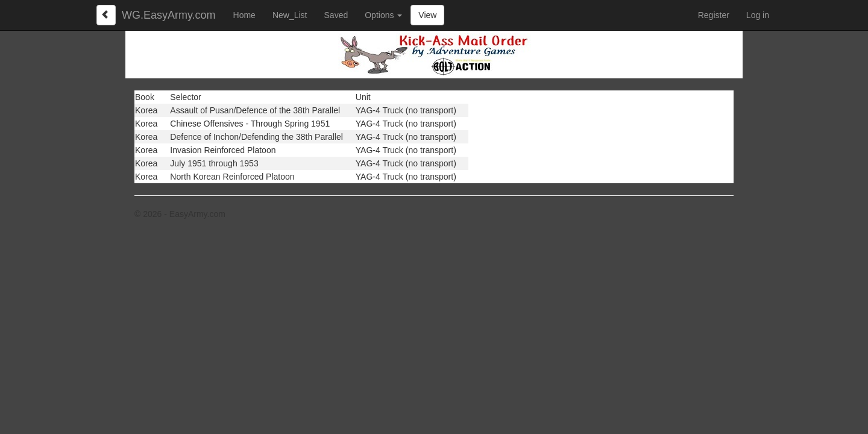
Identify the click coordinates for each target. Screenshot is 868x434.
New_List (290, 15)
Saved (336, 15)
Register (714, 15)
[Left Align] (106, 15)
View (427, 15)
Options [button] (383, 15)
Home (244, 15)
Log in (758, 15)
